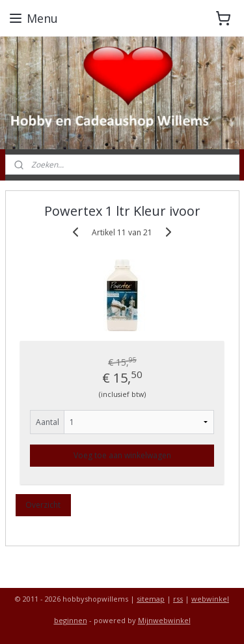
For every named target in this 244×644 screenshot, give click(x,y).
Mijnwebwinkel (164, 620)
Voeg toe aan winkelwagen (122, 455)
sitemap (151, 599)
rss (178, 599)
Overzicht (43, 504)
